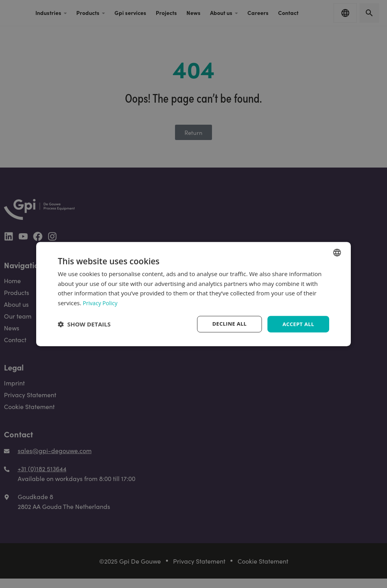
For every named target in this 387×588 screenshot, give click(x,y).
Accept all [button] (298, 324)
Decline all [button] (227, 324)
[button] (84, 324)
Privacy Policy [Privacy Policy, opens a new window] (101, 302)
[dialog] (193, 294)
